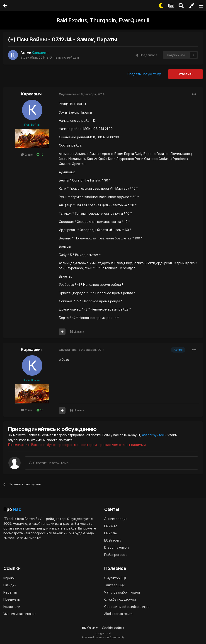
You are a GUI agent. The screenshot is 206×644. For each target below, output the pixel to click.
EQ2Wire (111, 526)
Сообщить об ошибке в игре (127, 606)
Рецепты (10, 592)
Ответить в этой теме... (50, 463)
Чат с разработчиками (122, 592)
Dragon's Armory (117, 547)
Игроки (9, 578)
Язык (90, 628)
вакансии (60, 533)
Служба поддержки (120, 599)
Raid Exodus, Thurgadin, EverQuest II (103, 20)
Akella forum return (118, 614)
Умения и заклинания (20, 614)
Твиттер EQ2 (114, 585)
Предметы (12, 599)
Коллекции (12, 606)
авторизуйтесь (154, 435)
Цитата (79, 331)
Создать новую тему (144, 74)
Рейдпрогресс (116, 554)
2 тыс (27, 154)
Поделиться (146, 55)
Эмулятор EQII (115, 578)
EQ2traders (113, 540)
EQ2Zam (110, 533)
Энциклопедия (116, 519)
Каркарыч (31, 94)
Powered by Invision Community (103, 637)
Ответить (185, 74)
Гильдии (10, 585)
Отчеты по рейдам (64, 57)
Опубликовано (82, 94)
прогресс (38, 533)
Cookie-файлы (113, 628)
